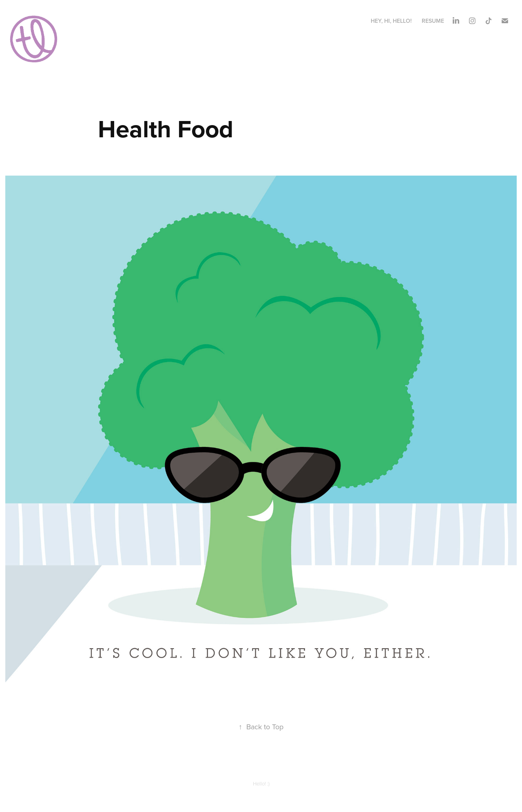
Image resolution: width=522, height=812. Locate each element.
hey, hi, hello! (391, 21)
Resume (433, 21)
